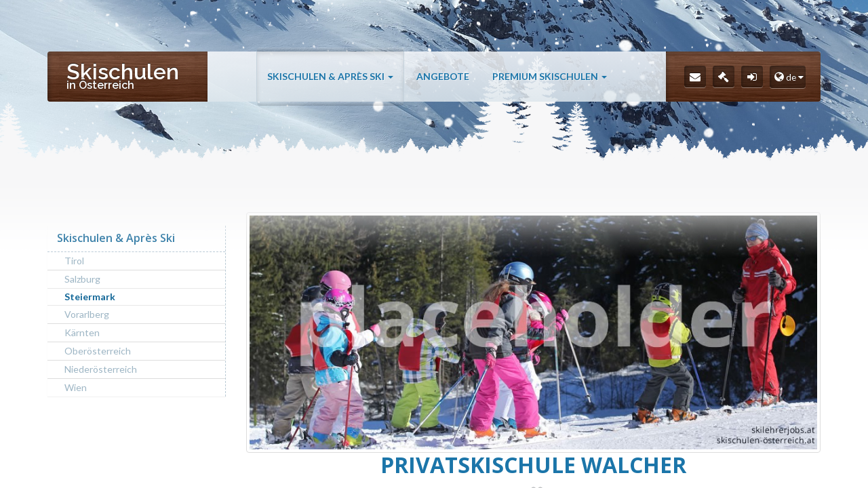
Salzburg (82, 279)
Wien (76, 387)
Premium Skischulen (550, 76)
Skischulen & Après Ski (330, 76)
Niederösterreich (101, 369)
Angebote (443, 76)
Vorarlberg (87, 314)
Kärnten (82, 332)
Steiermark (90, 297)
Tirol (74, 261)
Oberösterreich (98, 351)
